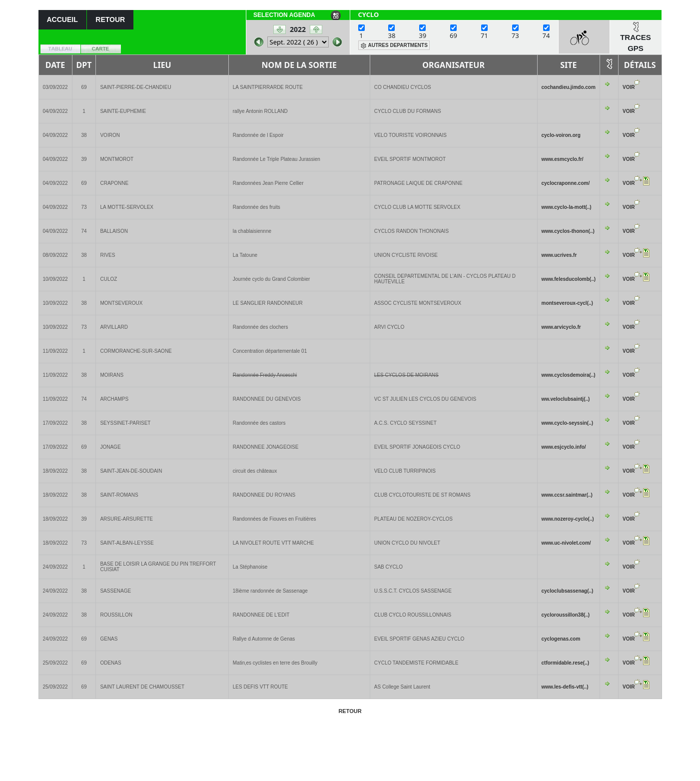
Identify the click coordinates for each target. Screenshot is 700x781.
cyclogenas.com (561, 639)
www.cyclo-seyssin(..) (568, 423)
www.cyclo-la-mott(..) (567, 207)
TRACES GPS (636, 43)
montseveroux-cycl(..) (567, 303)
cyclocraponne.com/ (566, 183)
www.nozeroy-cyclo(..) (568, 519)
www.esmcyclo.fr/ (563, 159)
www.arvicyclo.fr (561, 327)
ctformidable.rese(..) (566, 663)
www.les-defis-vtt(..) (565, 687)
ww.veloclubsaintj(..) (566, 399)
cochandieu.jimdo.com (569, 87)
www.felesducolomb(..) (569, 279)
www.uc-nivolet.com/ (566, 543)
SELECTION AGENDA (284, 15)
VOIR (629, 87)
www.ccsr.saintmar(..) (567, 495)
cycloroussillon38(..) (566, 615)
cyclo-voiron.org (561, 135)
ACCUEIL (62, 19)
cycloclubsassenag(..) (568, 591)
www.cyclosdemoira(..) (569, 375)
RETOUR (110, 19)
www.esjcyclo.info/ (564, 447)
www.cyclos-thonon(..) (568, 231)
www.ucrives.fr (559, 255)
